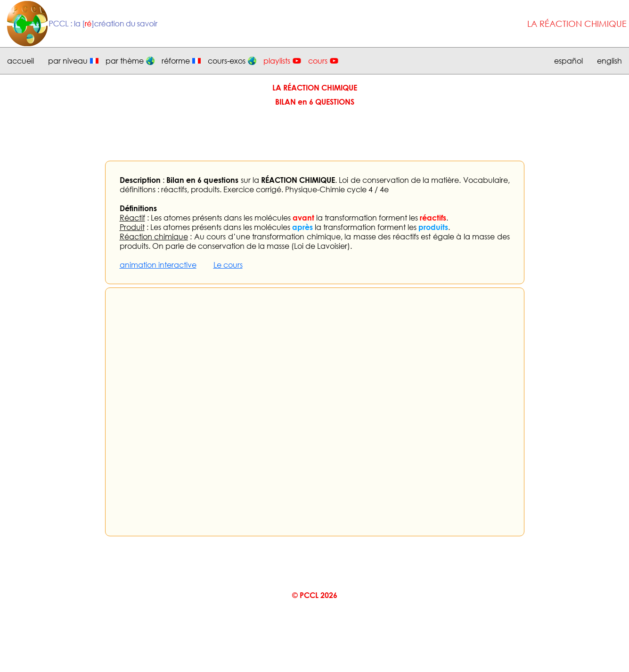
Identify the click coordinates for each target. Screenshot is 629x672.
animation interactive (158, 265)
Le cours (228, 265)
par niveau (68, 61)
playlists (277, 61)
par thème (125, 61)
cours (318, 61)
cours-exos (227, 61)
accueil (20, 61)
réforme (176, 61)
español (568, 61)
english (609, 61)
